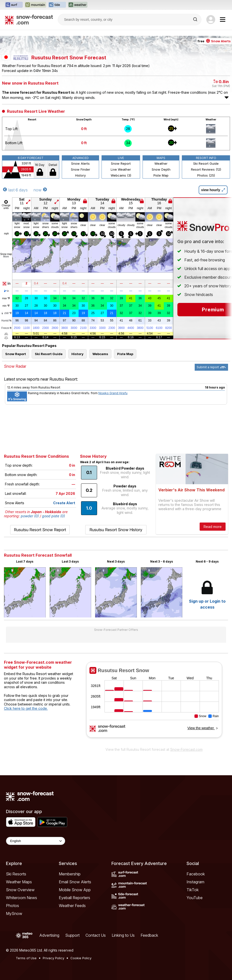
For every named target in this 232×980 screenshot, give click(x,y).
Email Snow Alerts (75, 882)
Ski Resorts (16, 874)
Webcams (100, 354)
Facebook (196, 874)
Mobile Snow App (75, 890)
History (80, 175)
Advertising (49, 935)
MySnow (14, 913)
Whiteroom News (21, 898)
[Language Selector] (36, 841)
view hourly (213, 190)
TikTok (193, 890)
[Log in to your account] (211, 20)
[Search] (196, 20)
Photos (12, 906)
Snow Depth (161, 169)
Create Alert (64, 503)
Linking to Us (123, 935)
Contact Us (96, 935)
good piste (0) (53, 516)
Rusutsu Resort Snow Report (40, 530)
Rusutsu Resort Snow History (116, 530)
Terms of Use (26, 958)
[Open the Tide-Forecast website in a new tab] (57, 5)
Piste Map (161, 175)
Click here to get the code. (26, 708)
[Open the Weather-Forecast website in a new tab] (78, 5)
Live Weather (121, 169)
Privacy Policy (53, 958)
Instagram (195, 882)
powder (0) (30, 516)
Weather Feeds (72, 906)
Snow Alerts (80, 163)
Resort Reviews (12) (206, 169)
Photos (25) (206, 175)
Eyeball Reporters (74, 898)
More (6, 257)
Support (72, 935)
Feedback (149, 935)
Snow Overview (20, 890)
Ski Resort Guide (206, 163)
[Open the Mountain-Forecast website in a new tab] (35, 5)
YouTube (195, 898)
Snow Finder (81, 169)
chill (6, 313)
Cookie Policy (81, 958)
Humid (7, 321)
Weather (161, 163)
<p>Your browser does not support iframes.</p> (154, 703)
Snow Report (121, 163)
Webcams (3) (121, 175)
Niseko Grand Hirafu (113, 393)
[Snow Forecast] (29, 20)
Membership (70, 874)
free (214, 41)
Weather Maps (19, 882)
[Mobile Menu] (223, 20)
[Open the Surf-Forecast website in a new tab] (14, 5)
